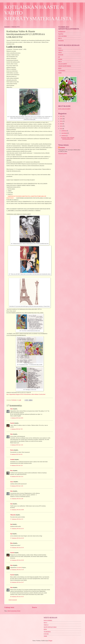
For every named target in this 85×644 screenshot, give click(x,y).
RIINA (60, 68)
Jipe (11, 524)
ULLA (60, 48)
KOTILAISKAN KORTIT (64, 109)
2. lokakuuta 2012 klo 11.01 (17, 445)
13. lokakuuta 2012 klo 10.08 (17, 510)
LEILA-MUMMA (62, 36)
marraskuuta (64, 133)
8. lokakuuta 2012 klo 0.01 (16, 454)
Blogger (50, 641)
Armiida (12, 460)
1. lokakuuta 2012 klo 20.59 (17, 418)
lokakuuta (64, 136)
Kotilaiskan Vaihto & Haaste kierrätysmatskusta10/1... (68, 138)
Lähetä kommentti (13, 600)
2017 (61, 116)
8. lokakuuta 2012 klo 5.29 (16, 466)
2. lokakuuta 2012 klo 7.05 (16, 429)
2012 (61, 129)
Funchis (12, 423)
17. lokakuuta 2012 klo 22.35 (17, 529)
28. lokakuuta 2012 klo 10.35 (17, 597)
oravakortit (19, 568)
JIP (59, 57)
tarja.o (12, 482)
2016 (61, 119)
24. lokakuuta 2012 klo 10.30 (17, 560)
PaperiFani (61, 34)
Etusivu (35, 607)
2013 (61, 126)
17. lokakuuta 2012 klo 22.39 (17, 538)
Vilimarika (13, 515)
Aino (11, 504)
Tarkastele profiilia (63, 154)
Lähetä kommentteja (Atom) (14, 611)
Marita (12, 450)
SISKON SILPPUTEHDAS (65, 66)
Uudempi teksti (9, 607)
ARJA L (60, 53)
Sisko (11, 409)
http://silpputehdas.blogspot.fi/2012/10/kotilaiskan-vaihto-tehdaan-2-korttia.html (26, 394)
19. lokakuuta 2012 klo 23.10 (17, 548)
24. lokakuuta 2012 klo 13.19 (17, 570)
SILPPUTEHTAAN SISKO (50, 627)
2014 (61, 124)
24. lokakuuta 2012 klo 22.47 (17, 582)
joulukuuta (64, 131)
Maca (12, 471)
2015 (61, 121)
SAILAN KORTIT (63, 64)
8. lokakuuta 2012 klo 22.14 (17, 477)
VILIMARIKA (62, 71)
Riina (12, 543)
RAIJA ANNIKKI (48, 620)
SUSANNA (61, 41)
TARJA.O (61, 50)
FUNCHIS (61, 55)
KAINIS (60, 59)
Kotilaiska (62, 148)
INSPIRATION (62, 32)
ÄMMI (60, 73)
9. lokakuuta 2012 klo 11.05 (17, 486)
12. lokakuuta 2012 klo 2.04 (17, 499)
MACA (60, 38)
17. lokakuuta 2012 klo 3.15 (17, 519)
